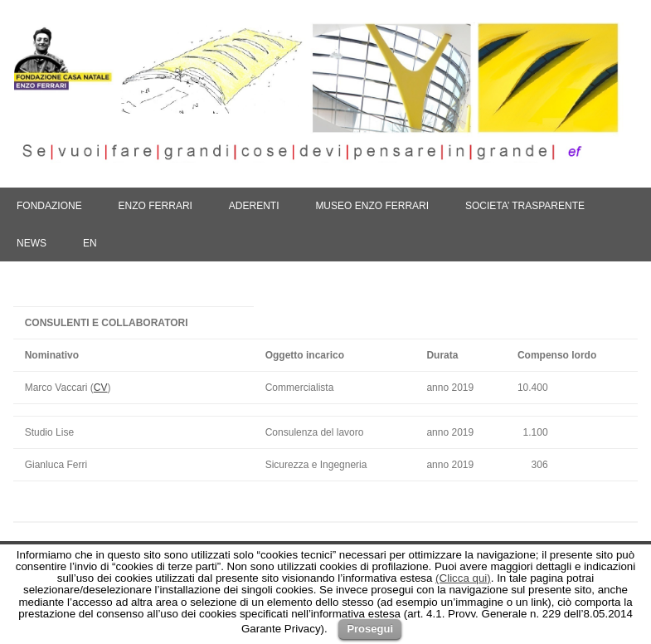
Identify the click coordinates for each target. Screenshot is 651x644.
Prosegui (370, 629)
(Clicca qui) (463, 578)
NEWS (32, 243)
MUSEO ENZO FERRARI (372, 206)
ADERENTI (254, 206)
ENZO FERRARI (155, 206)
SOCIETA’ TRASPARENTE (525, 206)
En (90, 243)
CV (101, 388)
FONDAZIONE (49, 206)
